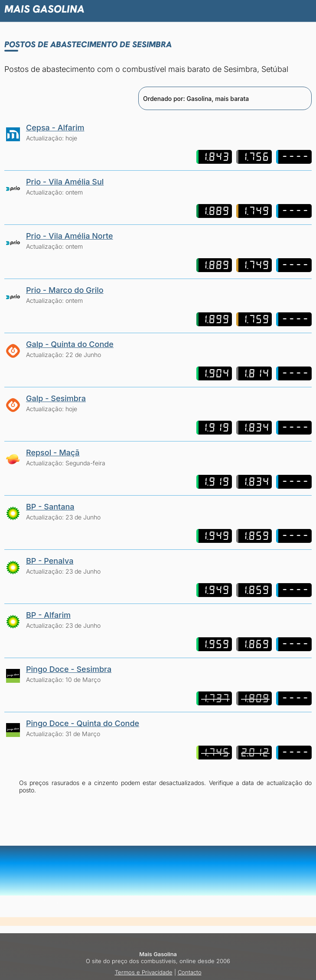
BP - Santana (50, 507)
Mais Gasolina (44, 9)
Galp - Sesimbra (56, 398)
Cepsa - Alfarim (55, 128)
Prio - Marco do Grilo (65, 290)
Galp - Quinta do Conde (70, 344)
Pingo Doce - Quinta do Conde (83, 723)
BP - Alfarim (48, 615)
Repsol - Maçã (53, 453)
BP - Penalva (50, 561)
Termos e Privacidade (144, 972)
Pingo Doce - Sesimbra (69, 669)
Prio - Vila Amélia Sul (65, 182)
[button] (268, 9)
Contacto (190, 972)
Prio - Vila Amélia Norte (70, 236)
